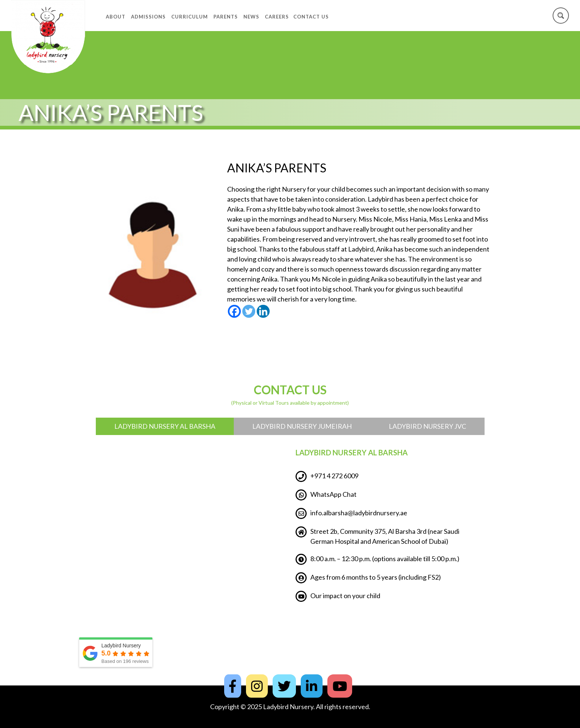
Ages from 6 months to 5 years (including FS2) (368, 578)
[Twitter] (249, 311)
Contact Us (311, 17)
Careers (277, 17)
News (251, 17)
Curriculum (190, 17)
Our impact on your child (338, 596)
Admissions (148, 17)
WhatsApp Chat (326, 495)
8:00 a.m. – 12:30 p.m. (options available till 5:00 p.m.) (377, 559)
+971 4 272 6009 (327, 476)
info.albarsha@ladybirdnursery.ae (351, 513)
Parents (226, 17)
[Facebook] (234, 311)
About (116, 17)
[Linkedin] (263, 311)
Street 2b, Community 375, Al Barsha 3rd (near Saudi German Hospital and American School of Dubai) (377, 536)
